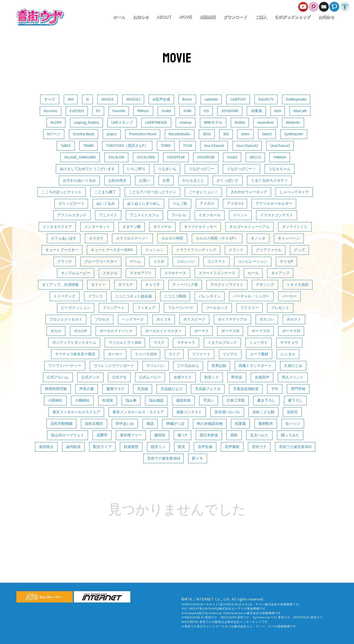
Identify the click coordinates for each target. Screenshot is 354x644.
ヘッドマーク (133, 319)
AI (87, 99)
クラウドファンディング (196, 250)
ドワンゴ (95, 296)
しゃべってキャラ (294, 192)
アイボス (207, 204)
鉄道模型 (131, 447)
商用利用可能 (56, 389)
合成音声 (262, 377)
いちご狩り (136, 169)
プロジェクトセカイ (66, 319)
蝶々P (183, 435)
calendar (211, 99)
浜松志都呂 (94, 424)
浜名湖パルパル (227, 412)
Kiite (278, 111)
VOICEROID (206, 157)
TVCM (187, 146)
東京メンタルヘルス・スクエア (138, 412)
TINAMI (88, 146)
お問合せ (326, 17)
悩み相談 (156, 400)
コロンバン (186, 261)
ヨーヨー (115, 354)
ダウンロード (235, 17)
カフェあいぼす (64, 238)
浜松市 (292, 412)
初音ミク (212, 377)
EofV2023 (77, 111)
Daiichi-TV (266, 99)
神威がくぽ (175, 424)
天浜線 (143, 389)
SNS (226, 134)
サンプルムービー (76, 273)
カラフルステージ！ (132, 238)
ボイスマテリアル (232, 319)
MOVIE (185, 17)
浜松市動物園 (61, 424)
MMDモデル (213, 122)
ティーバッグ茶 (185, 285)
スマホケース (175, 273)
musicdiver (265, 122)
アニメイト (108, 215)
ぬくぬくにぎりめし (144, 204)
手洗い (209, 400)
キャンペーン (289, 238)
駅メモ (198, 458)
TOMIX (166, 146)
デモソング (265, 285)
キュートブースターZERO (112, 250)
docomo (50, 111)
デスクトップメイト (227, 285)
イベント (240, 215)
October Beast (83, 134)
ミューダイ (259, 342)
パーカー (289, 296)
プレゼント (280, 308)
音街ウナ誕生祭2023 (295, 447)
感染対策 (183, 400)
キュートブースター (62, 250)
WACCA (255, 157)
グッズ (299, 250)
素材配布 (266, 424)
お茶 (166, 180)
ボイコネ (164, 319)
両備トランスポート (255, 366)
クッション (154, 250)
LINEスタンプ (122, 122)
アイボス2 (235, 204)
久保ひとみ (293, 366)
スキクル (110, 273)
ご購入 (261, 17)
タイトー (98, 285)
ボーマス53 (291, 331)
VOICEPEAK (176, 157)
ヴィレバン (156, 366)
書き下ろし (266, 400)
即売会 (237, 377)
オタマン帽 (132, 227)
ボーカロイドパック (116, 331)
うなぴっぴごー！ (241, 169)
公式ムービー (150, 377)
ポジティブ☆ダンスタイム (74, 342)
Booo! (187, 99)
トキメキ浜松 (298, 285)
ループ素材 (259, 354)
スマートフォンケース (217, 273)
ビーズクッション (76, 308)
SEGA (207, 134)
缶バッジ (293, 424)
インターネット (97, 227)
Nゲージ (54, 134)
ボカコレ (267, 319)
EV (98, 111)
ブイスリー (249, 308)
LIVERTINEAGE (156, 122)
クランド (236, 250)
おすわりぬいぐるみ (79, 180)
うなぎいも (167, 169)
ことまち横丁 (105, 192)
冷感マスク (183, 377)
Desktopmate (296, 99)
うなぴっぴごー (202, 169)
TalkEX (66, 146)
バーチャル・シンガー (251, 296)
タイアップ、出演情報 (60, 285)
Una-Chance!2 (247, 146)
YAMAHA (280, 157)
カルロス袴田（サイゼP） (217, 238)
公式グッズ (90, 377)
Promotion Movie (143, 134)
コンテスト (216, 261)
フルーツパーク (181, 308)
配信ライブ (102, 447)
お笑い (145, 180)
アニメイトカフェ (144, 215)
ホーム (119, 17)
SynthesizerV (294, 134)
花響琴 (102, 435)
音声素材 (232, 447)
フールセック (217, 308)
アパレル (179, 215)
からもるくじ (193, 180)
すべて (50, 99)
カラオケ (96, 238)
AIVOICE (107, 99)
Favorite (119, 111)
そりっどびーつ (71, 204)
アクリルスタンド (72, 215)
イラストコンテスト (277, 215)
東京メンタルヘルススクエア (76, 412)
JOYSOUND (230, 111)
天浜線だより (171, 389)
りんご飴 (180, 204)
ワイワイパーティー (65, 366)
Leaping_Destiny (86, 122)
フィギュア (146, 308)
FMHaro (143, 111)
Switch (267, 134)
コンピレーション (253, 261)
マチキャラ (186, 342)
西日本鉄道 (209, 435)
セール (253, 273)
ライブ (174, 354)
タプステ (126, 285)
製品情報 (208, 17)
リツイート (201, 354)
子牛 (275, 389)
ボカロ (56, 331)
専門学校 (298, 389)
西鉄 (234, 435)
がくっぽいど (228, 180)
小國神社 (82, 400)
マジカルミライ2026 (125, 342)
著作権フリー (131, 435)
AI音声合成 (161, 99)
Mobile (240, 122)
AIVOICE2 (133, 99)
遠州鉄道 (73, 447)
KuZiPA (56, 122)
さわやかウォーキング (249, 192)
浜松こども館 (263, 412)
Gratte (166, 111)
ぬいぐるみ (106, 204)
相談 (150, 424)
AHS (71, 99)
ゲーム (135, 261)
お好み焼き (117, 180)
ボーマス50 (230, 331)
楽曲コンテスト (189, 412)
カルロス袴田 (172, 238)
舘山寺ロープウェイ (68, 435)
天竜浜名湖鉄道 (246, 389)
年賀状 (108, 400)
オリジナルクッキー (200, 227)
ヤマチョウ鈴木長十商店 (75, 354)
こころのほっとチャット (62, 192)
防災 (182, 447)
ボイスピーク (194, 319)
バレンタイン (210, 296)
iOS (206, 111)
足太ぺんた (259, 435)
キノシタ (258, 238)
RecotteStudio (180, 134)
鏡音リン (158, 447)
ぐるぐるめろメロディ (269, 180)
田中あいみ (125, 424)
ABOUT (164, 17)
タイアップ (280, 273)
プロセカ (102, 319)
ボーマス (201, 331)
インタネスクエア (57, 227)
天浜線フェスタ (208, 389)
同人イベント (293, 377)
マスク (159, 342)
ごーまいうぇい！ (203, 192)
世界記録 (219, 366)
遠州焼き (46, 447)
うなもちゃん (280, 169)
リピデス (230, 354)
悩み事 (131, 400)
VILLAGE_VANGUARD (80, 157)
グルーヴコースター (101, 261)
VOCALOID (116, 157)
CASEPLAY (238, 99)
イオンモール (210, 215)
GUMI (187, 111)
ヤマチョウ (289, 342)
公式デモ (119, 377)
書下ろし (295, 400)
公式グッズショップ (293, 17)
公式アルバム (58, 377)
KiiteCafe (300, 111)
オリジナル (162, 227)
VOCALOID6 (146, 157)
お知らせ (141, 17)
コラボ (159, 261)
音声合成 (205, 447)
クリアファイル (269, 250)
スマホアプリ (141, 273)
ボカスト (294, 319)
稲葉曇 (240, 424)
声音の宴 (87, 389)
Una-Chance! (214, 146)
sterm (245, 134)
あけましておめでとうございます (87, 169)
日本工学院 (236, 400)
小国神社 (55, 400)
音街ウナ (259, 447)
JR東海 (256, 111)
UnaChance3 (280, 146)
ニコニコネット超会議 (133, 296)
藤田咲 (160, 435)
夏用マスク (116, 389)
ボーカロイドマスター (163, 331)
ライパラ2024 (146, 354)
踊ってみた (290, 435)
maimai (186, 122)
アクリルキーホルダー (274, 204)
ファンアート (114, 308)
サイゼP (286, 261)
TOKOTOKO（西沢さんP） (127, 146)
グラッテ (65, 261)
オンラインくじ (295, 227)
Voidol (232, 157)
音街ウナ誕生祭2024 (163, 458)
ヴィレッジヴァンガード (114, 366)
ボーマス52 (261, 331)
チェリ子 (153, 285)
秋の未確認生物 (210, 424)
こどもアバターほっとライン (152, 192)
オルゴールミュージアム (249, 227)
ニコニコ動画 (175, 296)
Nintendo (293, 122)
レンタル (288, 354)
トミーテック (65, 296)
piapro (112, 134)
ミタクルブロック (222, 342)
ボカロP (81, 331)
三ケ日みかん (188, 366)
